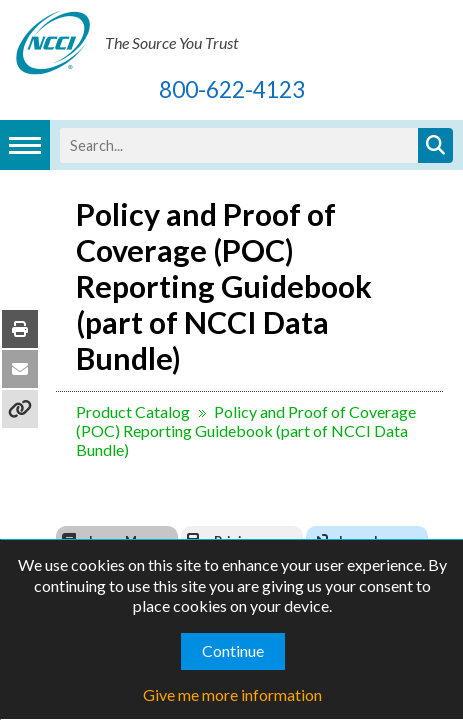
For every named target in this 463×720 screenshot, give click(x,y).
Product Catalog (117, 375)
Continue (233, 650)
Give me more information (232, 694)
